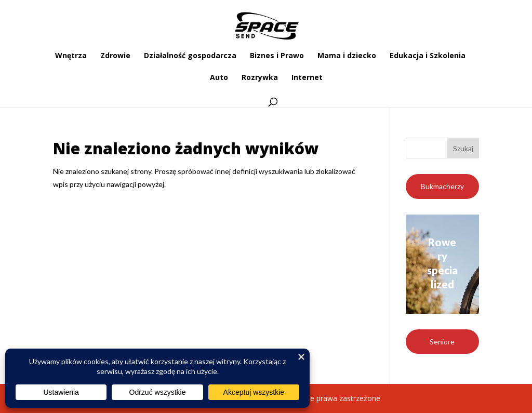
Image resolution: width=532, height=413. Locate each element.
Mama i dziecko (347, 56)
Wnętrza (71, 56)
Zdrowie (115, 56)
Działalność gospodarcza (190, 56)
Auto (219, 78)
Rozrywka (260, 78)
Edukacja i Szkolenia (428, 56)
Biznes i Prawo (277, 56)
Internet (307, 78)
